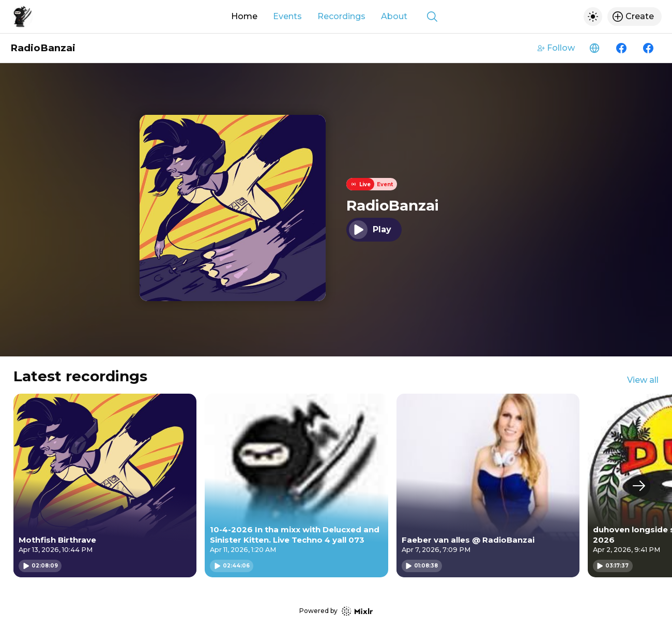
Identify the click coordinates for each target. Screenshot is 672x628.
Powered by (336, 611)
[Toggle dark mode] (593, 17)
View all (643, 380)
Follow (556, 48)
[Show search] (432, 17)
